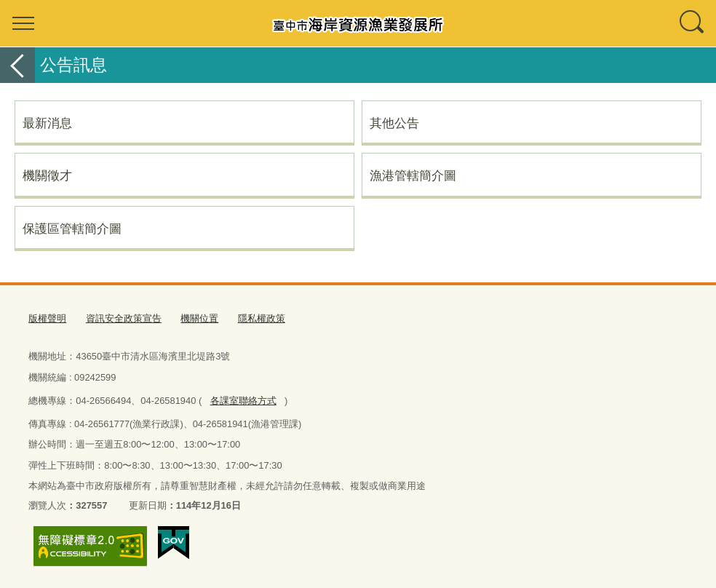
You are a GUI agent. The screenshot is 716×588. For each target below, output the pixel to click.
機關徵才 (47, 175)
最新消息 (47, 123)
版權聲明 (47, 318)
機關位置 (199, 318)
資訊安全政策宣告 (124, 318)
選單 (23, 23)
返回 (17, 65)
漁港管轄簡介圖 (413, 175)
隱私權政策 (262, 318)
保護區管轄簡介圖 (72, 229)
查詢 (693, 23)
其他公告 (394, 123)
